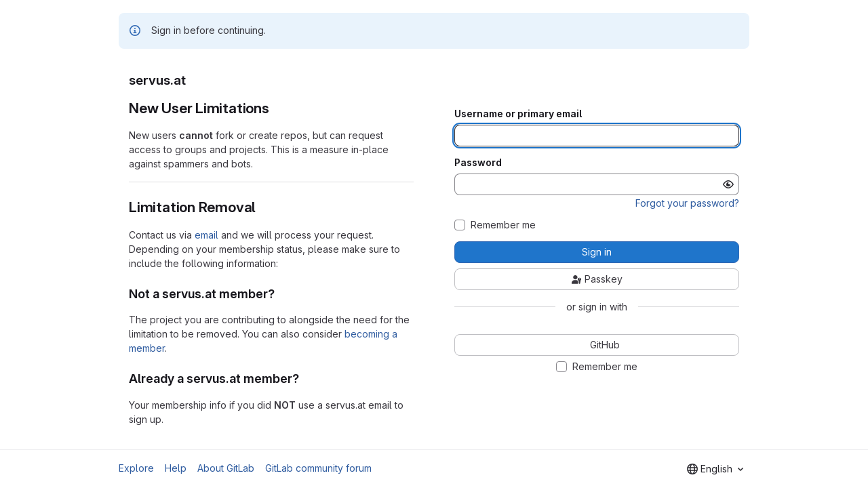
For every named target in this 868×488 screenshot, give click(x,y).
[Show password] (728, 184)
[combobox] (715, 469)
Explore (136, 468)
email (206, 235)
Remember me (503, 225)
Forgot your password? (687, 203)
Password (478, 163)
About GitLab (226, 468)
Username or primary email (518, 114)
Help (176, 468)
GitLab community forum (318, 468)
